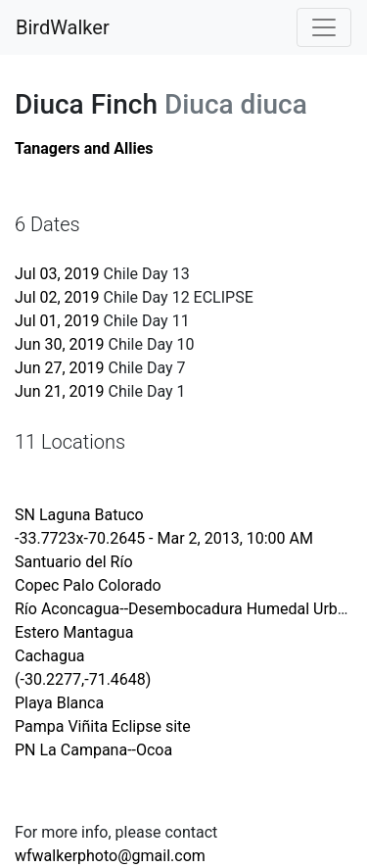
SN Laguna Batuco (79, 515)
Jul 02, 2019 (57, 297)
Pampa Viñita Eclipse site (103, 726)
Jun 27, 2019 (60, 368)
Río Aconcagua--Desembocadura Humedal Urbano (189, 609)
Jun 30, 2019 (60, 344)
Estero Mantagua (74, 632)
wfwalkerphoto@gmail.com (110, 856)
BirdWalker (63, 27)
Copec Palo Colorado (88, 585)
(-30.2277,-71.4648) (83, 679)
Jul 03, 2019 (57, 274)
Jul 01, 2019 (57, 321)
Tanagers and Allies (84, 148)
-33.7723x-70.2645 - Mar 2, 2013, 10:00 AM (164, 538)
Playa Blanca (59, 703)
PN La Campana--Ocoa (93, 750)
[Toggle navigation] (324, 27)
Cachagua (50, 656)
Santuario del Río (74, 562)
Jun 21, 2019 (60, 391)
